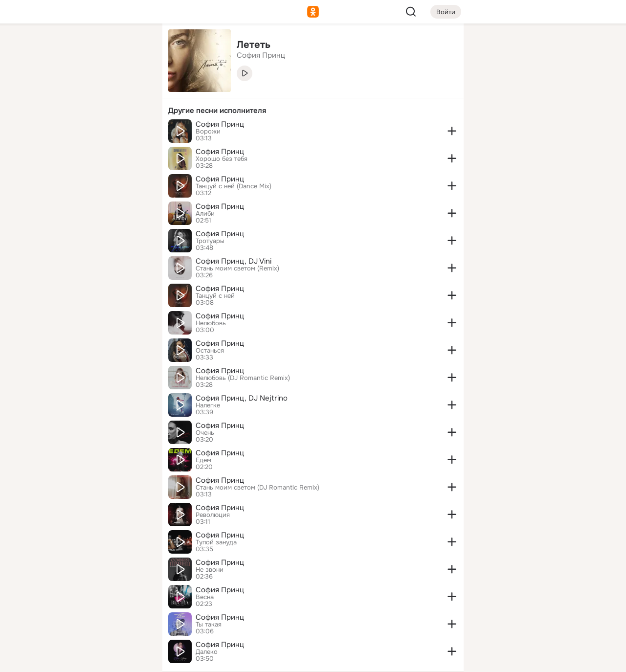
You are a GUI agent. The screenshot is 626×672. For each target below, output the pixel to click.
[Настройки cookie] (90, 659)
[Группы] (133, 47)
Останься (210, 351)
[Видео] (133, 90)
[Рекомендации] (90, 176)
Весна (205, 597)
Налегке (208, 405)
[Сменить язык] (90, 617)
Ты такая (209, 625)
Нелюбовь (211, 323)
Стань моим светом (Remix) (237, 269)
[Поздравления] (90, 133)
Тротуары (210, 241)
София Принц (220, 124)
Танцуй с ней (215, 296)
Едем (203, 460)
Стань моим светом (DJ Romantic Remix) (257, 488)
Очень (205, 433)
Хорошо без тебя (222, 159)
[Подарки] (47, 133)
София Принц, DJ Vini (234, 261)
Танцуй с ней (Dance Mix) (234, 186)
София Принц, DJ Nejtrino (242, 398)
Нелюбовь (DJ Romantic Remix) (243, 378)
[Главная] (47, 47)
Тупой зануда (216, 542)
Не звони (210, 570)
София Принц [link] (261, 55)
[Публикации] (47, 90)
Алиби (205, 214)
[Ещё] (90, 596)
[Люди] (90, 90)
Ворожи (208, 132)
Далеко (207, 652)
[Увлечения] (90, 47)
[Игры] (133, 133)
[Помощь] (47, 176)
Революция (213, 515)
